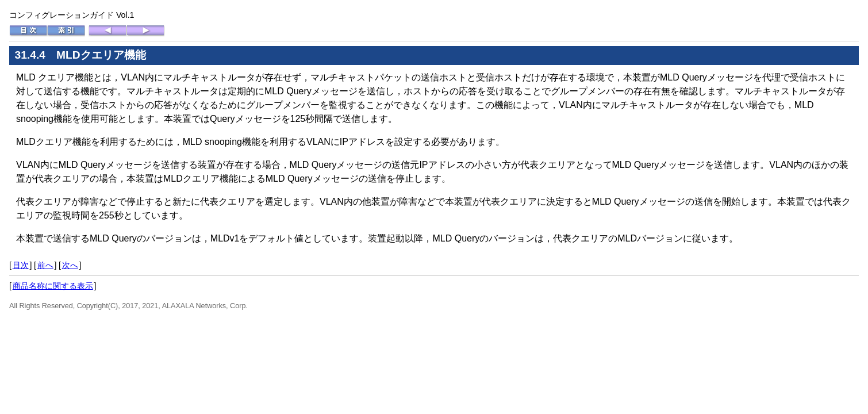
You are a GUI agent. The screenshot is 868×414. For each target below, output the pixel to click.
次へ (70, 265)
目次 (21, 265)
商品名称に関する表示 (53, 286)
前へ (45, 265)
